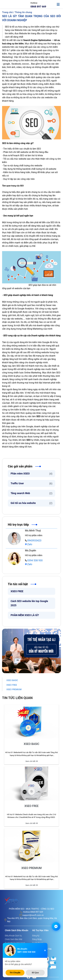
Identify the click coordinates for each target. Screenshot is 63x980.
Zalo (29, 544)
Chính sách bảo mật (14, 939)
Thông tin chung (23, 12)
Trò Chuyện (15, 973)
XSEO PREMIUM (14, 689)
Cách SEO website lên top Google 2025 (29, 603)
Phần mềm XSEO (31, 474)
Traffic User (31, 483)
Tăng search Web (31, 493)
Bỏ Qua (35, 973)
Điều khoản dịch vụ (13, 936)
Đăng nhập (37, 939)
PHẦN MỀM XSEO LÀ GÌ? (25, 615)
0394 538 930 (34, 560)
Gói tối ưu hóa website (31, 503)
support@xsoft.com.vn (33, 915)
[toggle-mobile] (59, 3)
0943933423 (33, 540)
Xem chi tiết (31, 761)
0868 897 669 (37, 912)
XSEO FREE (17, 591)
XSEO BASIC (12, 680)
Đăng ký (36, 936)
